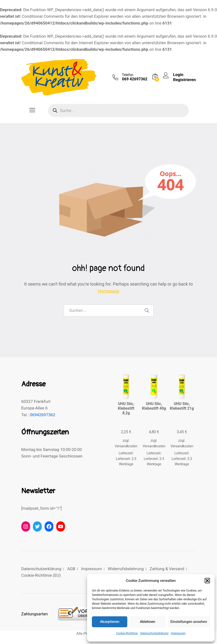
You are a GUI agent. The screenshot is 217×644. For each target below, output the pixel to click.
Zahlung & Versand (167, 569)
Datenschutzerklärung (154, 633)
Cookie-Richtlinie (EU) (41, 575)
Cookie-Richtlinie (127, 633)
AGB (71, 569)
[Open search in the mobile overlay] (118, 110)
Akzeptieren (110, 622)
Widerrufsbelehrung (126, 569)
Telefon (128, 75)
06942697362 (43, 415)
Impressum (178, 633)
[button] (207, 581)
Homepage (109, 291)
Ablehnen (148, 622)
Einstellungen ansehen (189, 622)
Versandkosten (126, 446)
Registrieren (184, 80)
